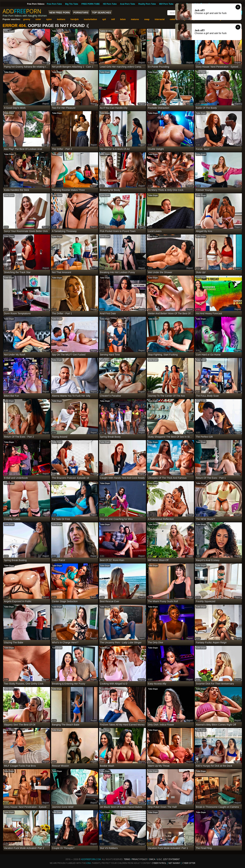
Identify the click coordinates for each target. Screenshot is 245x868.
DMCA (152, 859)
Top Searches (102, 13)
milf (113, 19)
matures (135, 19)
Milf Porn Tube (166, 4)
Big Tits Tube (72, 4)
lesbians (61, 19)
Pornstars (81, 13)
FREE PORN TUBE (90, 4)
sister (38, 19)
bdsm (123, 19)
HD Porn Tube (110, 4)
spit (104, 19)
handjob (75, 19)
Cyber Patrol (159, 863)
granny (27, 19)
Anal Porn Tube (128, 4)
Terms (127, 859)
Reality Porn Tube (147, 4)
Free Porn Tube (54, 4)
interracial (160, 19)
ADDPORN (22, 11)
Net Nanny (174, 863)
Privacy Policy (140, 859)
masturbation (90, 19)
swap (147, 19)
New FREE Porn (60, 13)
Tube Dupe (9, 31)
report (46, 63)
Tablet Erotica (106, 31)
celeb (173, 19)
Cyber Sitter (189, 863)
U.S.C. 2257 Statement (168, 859)
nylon (49, 19)
